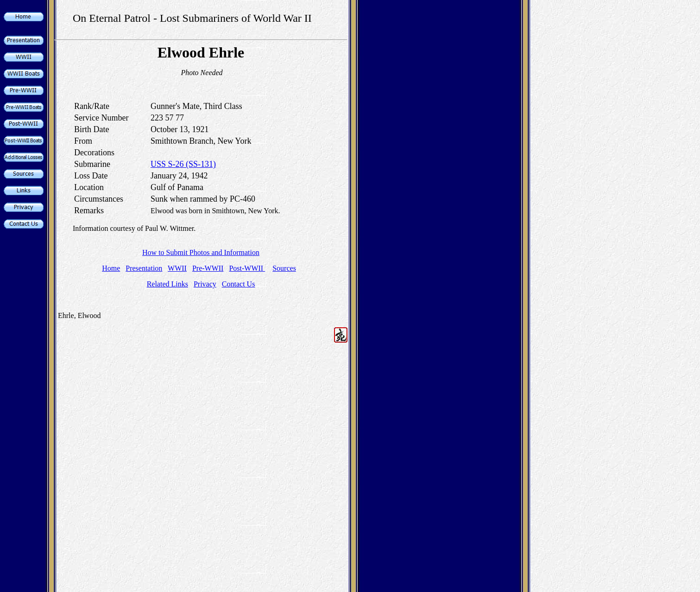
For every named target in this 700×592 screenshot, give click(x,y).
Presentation (144, 268)
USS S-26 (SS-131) (183, 164)
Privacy (205, 284)
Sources (284, 268)
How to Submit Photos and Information (201, 252)
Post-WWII (247, 268)
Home (111, 268)
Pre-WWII (208, 268)
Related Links (167, 284)
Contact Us (239, 284)
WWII (177, 268)
